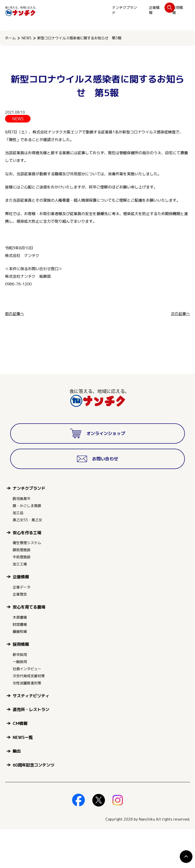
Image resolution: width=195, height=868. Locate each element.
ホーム (10, 38)
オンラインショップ (139, 10)
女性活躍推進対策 (27, 722)
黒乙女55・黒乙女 (27, 558)
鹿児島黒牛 (22, 537)
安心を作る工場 (27, 571)
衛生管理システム (27, 581)
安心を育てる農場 (29, 645)
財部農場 (20, 663)
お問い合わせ (174, 10)
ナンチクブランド (54, 10)
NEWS (27, 38)
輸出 (17, 789)
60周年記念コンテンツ (34, 803)
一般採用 (20, 700)
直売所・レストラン (31, 748)
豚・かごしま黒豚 (27, 544)
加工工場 (20, 603)
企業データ (22, 626)
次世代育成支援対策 (29, 714)
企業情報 (83, 10)
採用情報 (107, 10)
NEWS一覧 (23, 776)
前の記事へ (15, 314)
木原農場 (20, 656)
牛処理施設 (22, 595)
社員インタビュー (27, 707)
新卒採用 (20, 693)
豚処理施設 (22, 588)
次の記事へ (180, 314)
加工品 (18, 551)
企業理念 (20, 633)
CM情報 (20, 762)
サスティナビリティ (31, 734)
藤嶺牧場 (20, 670)
